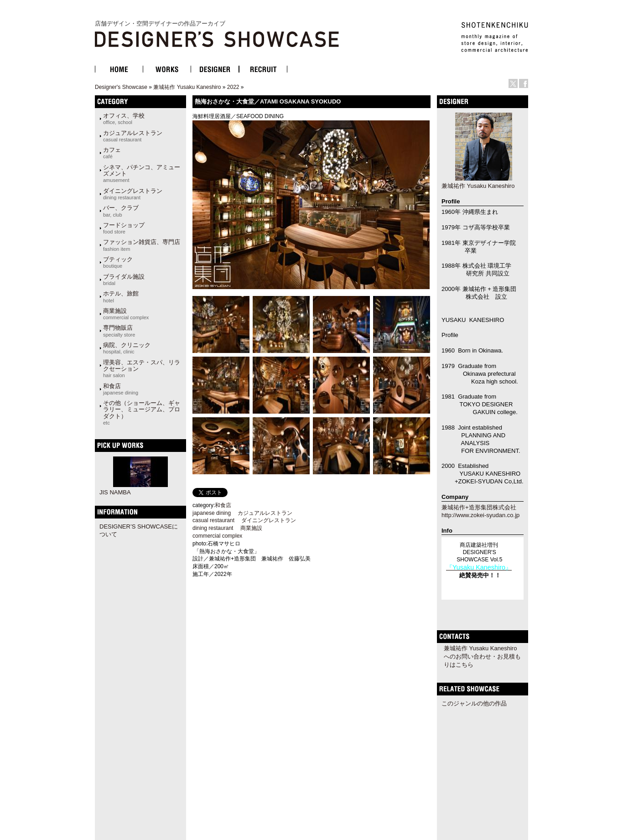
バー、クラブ (121, 211)
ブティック (118, 262)
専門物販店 (119, 331)
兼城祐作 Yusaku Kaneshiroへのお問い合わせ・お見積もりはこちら (482, 656)
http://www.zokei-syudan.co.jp (480, 515)
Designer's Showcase (121, 87)
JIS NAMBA (115, 492)
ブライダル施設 (124, 280)
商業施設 (126, 314)
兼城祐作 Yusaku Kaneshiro (187, 87)
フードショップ (124, 228)
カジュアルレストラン (133, 136)
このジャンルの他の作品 (474, 703)
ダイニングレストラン (133, 194)
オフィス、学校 (124, 119)
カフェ (112, 153)
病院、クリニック (127, 348)
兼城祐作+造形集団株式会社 (479, 507)
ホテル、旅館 (121, 296)
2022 (233, 87)
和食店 (121, 389)
